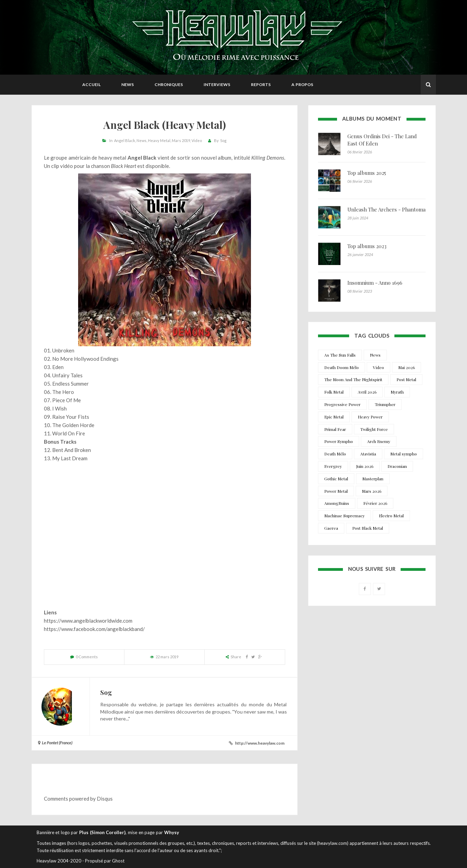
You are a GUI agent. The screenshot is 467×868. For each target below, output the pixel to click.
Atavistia (368, 454)
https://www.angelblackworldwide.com (88, 621)
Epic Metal (334, 417)
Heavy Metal (159, 140)
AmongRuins (337, 503)
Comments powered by (78, 799)
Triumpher (385, 404)
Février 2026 (375, 503)
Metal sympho (404, 454)
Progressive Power (342, 404)
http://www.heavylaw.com (260, 743)
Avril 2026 (367, 392)
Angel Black (125, 140)
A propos (302, 84)
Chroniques (169, 84)
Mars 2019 (181, 140)
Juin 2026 (365, 466)
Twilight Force (374, 429)
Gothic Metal (336, 479)
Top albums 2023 (367, 246)
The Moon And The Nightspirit (353, 379)
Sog (223, 140)
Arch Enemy (379, 441)
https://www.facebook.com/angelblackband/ (94, 629)
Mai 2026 (407, 367)
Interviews (217, 84)
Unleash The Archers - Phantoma (386, 209)
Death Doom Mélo (342, 367)
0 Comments (87, 657)
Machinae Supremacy (344, 516)
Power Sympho (339, 441)
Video (197, 140)
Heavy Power (370, 417)
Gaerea (331, 528)
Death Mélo (335, 454)
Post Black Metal (368, 528)
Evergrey (333, 466)
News (128, 84)
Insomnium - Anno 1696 (375, 283)
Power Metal (336, 491)
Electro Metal (391, 516)
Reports (261, 84)
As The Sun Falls (340, 355)
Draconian (397, 466)
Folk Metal (334, 392)
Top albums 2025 (367, 173)
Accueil (91, 84)
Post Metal (406, 379)
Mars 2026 (372, 491)
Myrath (397, 392)
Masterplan (373, 479)
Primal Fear (335, 429)
